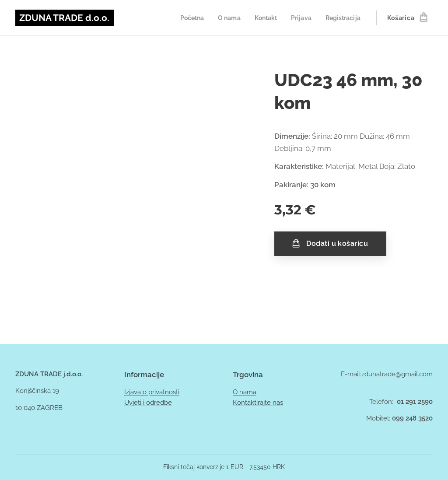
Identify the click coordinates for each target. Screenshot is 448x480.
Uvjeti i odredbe (148, 403)
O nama (245, 392)
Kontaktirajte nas (258, 403)
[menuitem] (185, 18)
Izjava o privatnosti (152, 392)
